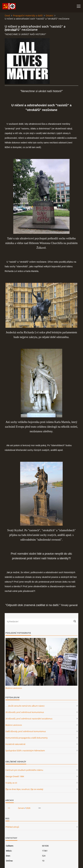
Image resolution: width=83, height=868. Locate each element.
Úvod (7, 16)
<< (9, 808)
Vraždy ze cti (11, 783)
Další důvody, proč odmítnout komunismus (26, 731)
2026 (28, 808)
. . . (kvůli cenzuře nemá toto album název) (25, 706)
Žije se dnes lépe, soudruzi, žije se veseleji (24, 789)
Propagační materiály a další (28, 16)
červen (21, 808)
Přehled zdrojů (12, 827)
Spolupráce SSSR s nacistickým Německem (25, 751)
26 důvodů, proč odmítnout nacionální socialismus (29, 719)
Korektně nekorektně (15, 744)
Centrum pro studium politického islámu (24, 770)
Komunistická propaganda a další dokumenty (27, 738)
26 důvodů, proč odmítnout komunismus (25, 712)
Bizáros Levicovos (14, 688)
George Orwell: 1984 (15, 776)
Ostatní (49, 16)
